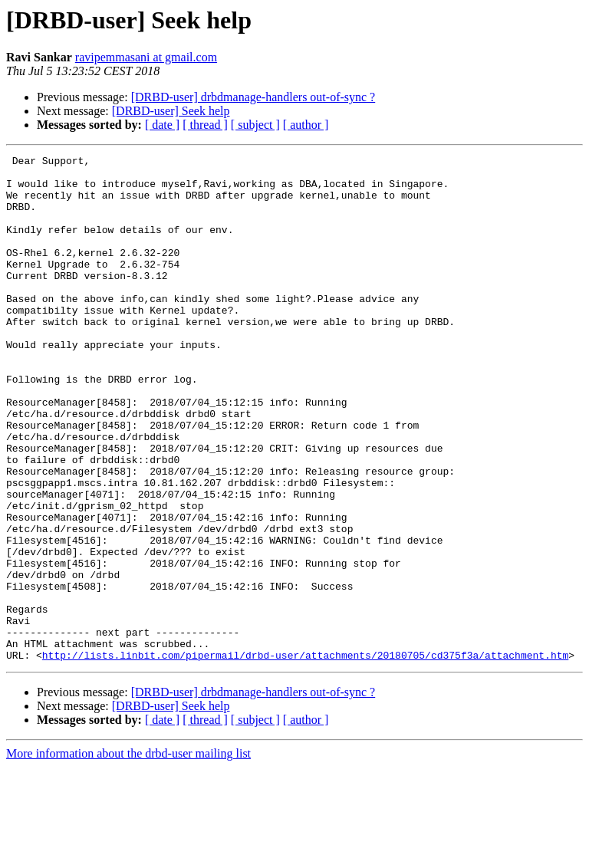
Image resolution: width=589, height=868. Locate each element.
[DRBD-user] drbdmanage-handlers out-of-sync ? (253, 97)
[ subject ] (255, 125)
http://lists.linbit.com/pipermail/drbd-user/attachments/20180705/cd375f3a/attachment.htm (305, 756)
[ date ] (162, 125)
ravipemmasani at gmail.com (146, 57)
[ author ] (306, 125)
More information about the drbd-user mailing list (128, 855)
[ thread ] (205, 125)
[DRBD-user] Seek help (171, 111)
